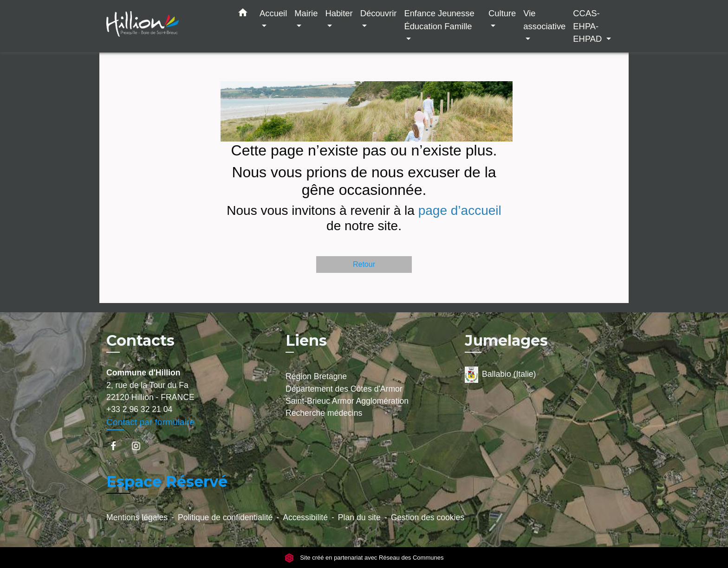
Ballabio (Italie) (500, 375)
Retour (364, 264)
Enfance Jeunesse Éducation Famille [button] (439, 20)
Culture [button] (502, 13)
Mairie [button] (306, 13)
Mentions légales (137, 517)
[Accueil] (164, 26)
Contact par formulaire (150, 422)
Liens (306, 340)
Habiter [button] (339, 13)
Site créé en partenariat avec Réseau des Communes (364, 558)
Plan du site (359, 517)
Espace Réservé (167, 481)
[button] (243, 14)
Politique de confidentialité (225, 517)
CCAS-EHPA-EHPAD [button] (588, 26)
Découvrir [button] (379, 13)
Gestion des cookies (428, 517)
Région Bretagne (316, 376)
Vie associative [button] (544, 20)
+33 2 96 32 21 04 (139, 409)
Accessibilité (305, 517)
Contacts (140, 341)
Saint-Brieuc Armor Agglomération (347, 401)
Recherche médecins (324, 413)
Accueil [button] (273, 13)
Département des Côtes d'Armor (344, 389)
